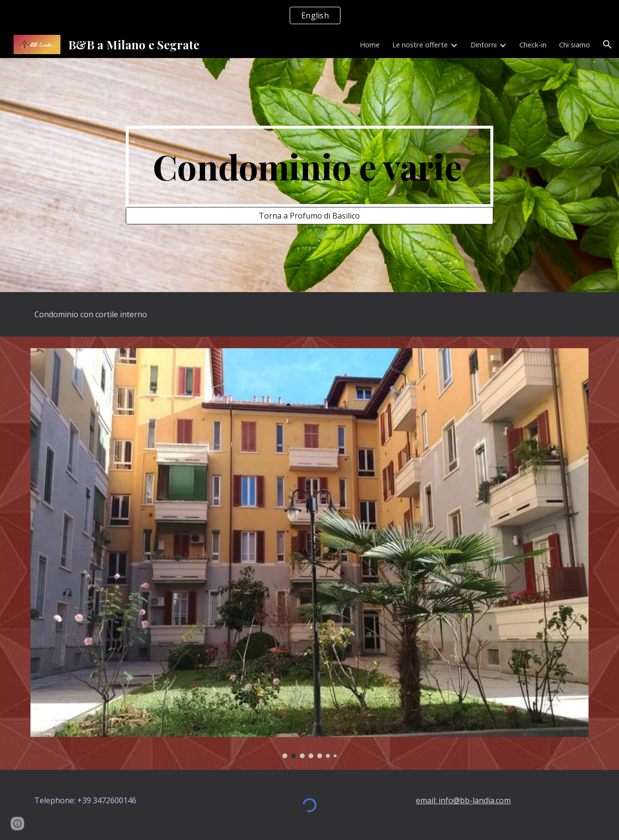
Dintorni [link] (484, 44)
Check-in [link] (533, 44)
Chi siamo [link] (575, 44)
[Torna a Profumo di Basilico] (309, 216)
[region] (309, 15)
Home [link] (370, 44)
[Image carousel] (309, 553)
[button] (607, 44)
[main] (309, 166)
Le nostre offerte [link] (420, 44)
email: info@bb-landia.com (463, 800)
